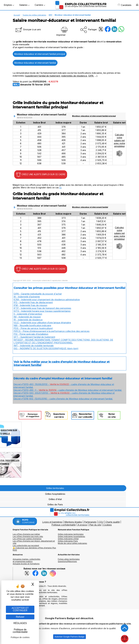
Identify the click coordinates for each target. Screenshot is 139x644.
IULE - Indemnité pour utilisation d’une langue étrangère (42, 323)
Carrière (40, 5)
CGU (101, 522)
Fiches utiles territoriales (69, 559)
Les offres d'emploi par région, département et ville (34, 542)
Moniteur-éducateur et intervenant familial (35, 63)
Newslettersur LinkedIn (85, 415)
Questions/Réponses (67, 561)
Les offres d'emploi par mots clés (28, 536)
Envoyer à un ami (28, 29)
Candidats (125, 5)
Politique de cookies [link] (20, 637)
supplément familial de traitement (43, 76)
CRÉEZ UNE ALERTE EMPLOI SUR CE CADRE (41, 175)
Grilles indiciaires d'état (68, 539)
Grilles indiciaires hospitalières (71, 536)
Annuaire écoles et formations (26, 564)
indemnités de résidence (74, 76)
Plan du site (95, 525)
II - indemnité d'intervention (28, 314)
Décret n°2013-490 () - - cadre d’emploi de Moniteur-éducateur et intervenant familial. (68, 390)
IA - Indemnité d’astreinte (27, 297)
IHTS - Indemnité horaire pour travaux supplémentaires (42, 311)
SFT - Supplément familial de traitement (34, 337)
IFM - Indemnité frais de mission (30, 305)
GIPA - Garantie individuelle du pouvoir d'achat (38, 294)
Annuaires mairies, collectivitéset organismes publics (26, 560)
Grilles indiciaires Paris (68, 541)
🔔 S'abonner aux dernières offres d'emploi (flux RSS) (34, 549)
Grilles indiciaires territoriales (71, 534)
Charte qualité (113, 522)
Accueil (17, 15)
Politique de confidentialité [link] (20, 631)
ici (60, 187)
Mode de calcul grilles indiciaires (72, 543)
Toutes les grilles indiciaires (34, 15)
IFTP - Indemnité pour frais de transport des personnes (42, 308)
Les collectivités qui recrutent (26, 546)
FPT (51, 15)
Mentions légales (73, 522)
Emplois (9, 5)
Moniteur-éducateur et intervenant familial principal (40, 54)
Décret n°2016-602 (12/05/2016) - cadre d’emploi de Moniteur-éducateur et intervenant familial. (63, 399)
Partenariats (90, 522)
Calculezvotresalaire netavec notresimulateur (119, 145)
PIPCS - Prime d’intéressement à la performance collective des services (52, 331)
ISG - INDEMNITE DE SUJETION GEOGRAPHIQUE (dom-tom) (46, 348)
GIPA (91, 76)
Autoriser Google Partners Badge (69, 637)
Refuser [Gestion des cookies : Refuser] (20, 617)
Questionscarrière (59, 415)
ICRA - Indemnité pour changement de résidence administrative (47, 300)
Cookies (107, 525)
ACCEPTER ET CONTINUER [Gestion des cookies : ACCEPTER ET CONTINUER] (20, 609)
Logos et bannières (52, 522)
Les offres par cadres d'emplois (27, 539)
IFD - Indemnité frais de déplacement (33, 302)
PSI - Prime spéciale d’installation (31, 334)
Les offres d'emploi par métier (26, 534)
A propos (82, 525)
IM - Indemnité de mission (27, 317)
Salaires (24, 5)
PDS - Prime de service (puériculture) (33, 328)
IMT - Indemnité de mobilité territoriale (34, 346)
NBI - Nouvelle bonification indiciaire (32, 325)
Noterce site (112, 415)
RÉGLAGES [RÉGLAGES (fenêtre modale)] (20, 623)
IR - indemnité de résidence (28, 320)
